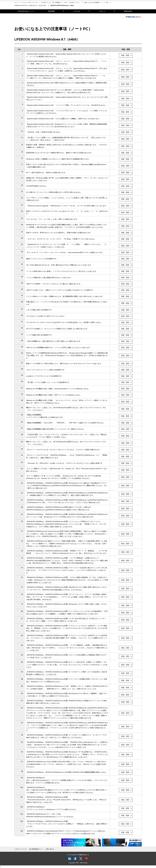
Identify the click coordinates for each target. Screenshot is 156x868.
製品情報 (51, 11)
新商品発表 (128, 11)
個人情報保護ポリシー (36, 849)
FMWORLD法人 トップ (26, 11)
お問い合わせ (50, 849)
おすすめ (77, 11)
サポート (102, 11)
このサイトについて (21, 849)
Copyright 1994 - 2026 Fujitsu (78, 863)
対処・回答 (125, 55)
